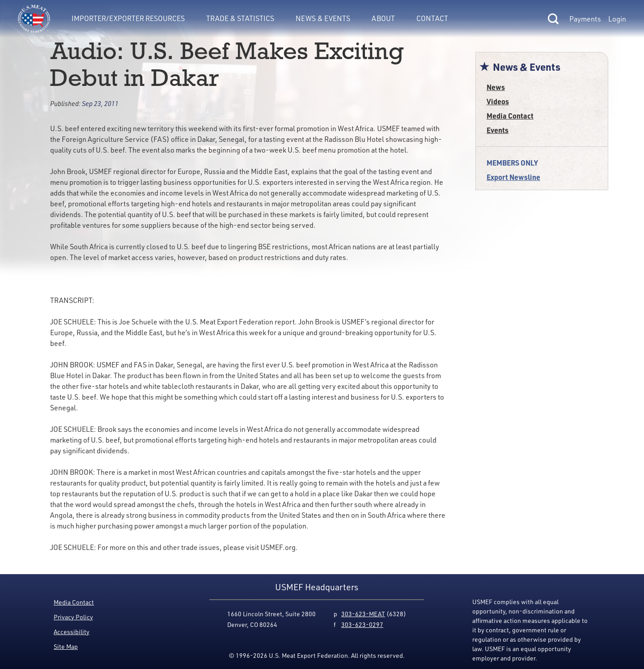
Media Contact (510, 116)
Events (498, 130)
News (496, 87)
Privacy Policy (73, 617)
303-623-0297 (362, 624)
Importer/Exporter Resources (128, 18)
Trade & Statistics (240, 18)
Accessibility (72, 632)
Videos (498, 101)
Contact (432, 18)
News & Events (323, 18)
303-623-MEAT (363, 614)
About (383, 18)
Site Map (66, 646)
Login (617, 19)
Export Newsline (513, 177)
